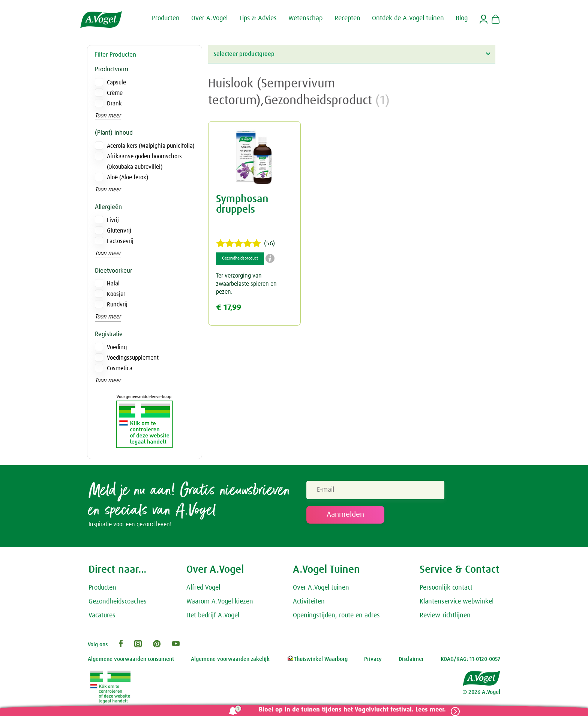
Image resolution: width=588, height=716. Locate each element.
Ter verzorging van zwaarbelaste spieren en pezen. (246, 284)
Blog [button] (462, 18)
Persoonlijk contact (446, 590)
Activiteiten (309, 603)
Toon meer (108, 116)
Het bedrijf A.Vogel (213, 617)
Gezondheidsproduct (240, 258)
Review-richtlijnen (445, 617)
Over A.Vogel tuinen (321, 590)
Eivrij (113, 220)
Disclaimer (411, 661)
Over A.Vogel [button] (209, 18)
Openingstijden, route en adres (336, 617)
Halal (113, 284)
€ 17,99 (229, 308)
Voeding (117, 347)
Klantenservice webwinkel (457, 603)
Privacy (373, 661)
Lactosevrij (120, 241)
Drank (114, 104)
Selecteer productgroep (352, 54)
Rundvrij (117, 305)
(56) (245, 243)
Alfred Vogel (203, 590)
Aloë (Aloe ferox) (127, 177)
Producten (102, 590)
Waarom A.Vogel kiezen (220, 603)
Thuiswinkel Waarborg (317, 661)
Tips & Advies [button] (258, 18)
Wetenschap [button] (305, 18)
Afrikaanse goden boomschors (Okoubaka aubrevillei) (144, 162)
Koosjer (116, 294)
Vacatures (102, 617)
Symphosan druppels (242, 204)
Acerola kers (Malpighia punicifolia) (151, 146)
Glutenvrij (119, 231)
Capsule (116, 83)
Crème (115, 93)
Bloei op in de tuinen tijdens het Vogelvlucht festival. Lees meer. (349, 710)
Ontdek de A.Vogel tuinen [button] (408, 18)
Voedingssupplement (133, 358)
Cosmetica (120, 368)
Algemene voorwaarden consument (131, 661)
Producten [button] (166, 18)
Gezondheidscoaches (118, 603)
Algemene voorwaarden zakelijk (230, 661)
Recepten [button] (347, 18)
